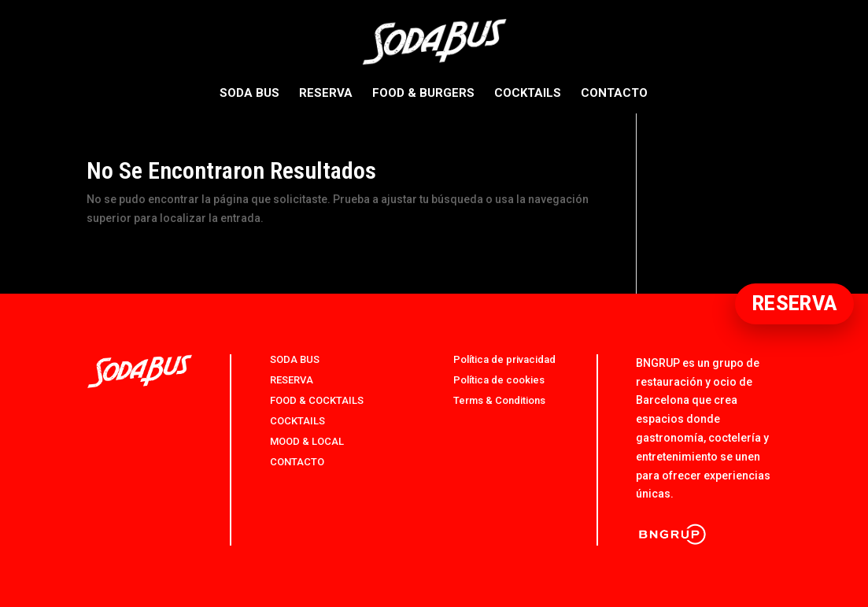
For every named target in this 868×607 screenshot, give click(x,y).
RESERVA (326, 94)
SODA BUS (249, 94)
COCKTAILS (528, 94)
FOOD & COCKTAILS (317, 400)
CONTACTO (614, 94)
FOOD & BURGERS (423, 94)
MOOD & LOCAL (307, 441)
